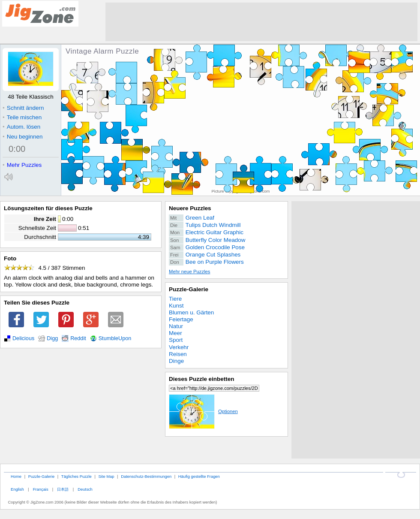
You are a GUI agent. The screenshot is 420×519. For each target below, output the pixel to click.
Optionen (203, 411)
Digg (52, 338)
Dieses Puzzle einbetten (201, 379)
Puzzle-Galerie (189, 289)
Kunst (176, 306)
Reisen (178, 354)
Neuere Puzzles (190, 208)
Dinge (176, 361)
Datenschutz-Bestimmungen (146, 476)
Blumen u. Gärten (191, 312)
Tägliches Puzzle (76, 476)
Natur (176, 326)
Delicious (23, 338)
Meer (175, 333)
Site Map (106, 476)
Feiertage (181, 319)
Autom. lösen (21, 127)
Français (41, 489)
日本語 (63, 489)
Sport (176, 340)
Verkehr (179, 347)
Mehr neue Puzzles (189, 272)
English (17, 489)
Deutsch (85, 489)
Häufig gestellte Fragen (199, 476)
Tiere (175, 299)
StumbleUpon (115, 338)
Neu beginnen (22, 137)
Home (16, 476)
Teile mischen (22, 117)
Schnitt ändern (23, 108)
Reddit (78, 338)
